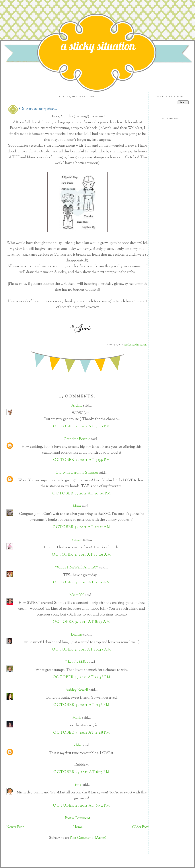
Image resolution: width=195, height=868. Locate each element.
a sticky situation (98, 46)
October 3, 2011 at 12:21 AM (82, 527)
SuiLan (77, 540)
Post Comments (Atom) (88, 838)
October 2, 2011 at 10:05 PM (82, 494)
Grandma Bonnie (77, 439)
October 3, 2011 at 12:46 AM (82, 555)
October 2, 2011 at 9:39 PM (82, 460)
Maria (77, 718)
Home (78, 827)
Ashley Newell (77, 690)
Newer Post (15, 827)
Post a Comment (78, 818)
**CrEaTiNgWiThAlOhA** (77, 568)
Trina (77, 785)
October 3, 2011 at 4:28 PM (82, 733)
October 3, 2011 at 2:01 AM (82, 583)
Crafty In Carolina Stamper (77, 473)
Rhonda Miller (77, 662)
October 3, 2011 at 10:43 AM (82, 650)
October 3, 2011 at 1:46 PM (82, 705)
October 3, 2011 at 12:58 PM (82, 677)
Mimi (77, 506)
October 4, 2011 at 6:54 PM (82, 806)
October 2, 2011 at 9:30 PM (82, 427)
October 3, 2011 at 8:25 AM (82, 622)
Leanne (77, 635)
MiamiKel (77, 595)
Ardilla (77, 406)
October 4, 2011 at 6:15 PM (82, 772)
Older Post (140, 827)
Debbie (77, 746)
